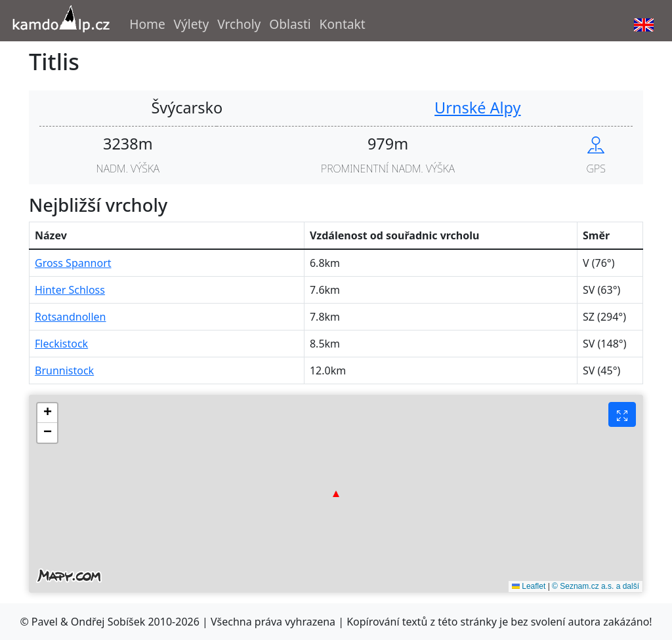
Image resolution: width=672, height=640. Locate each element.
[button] (336, 494)
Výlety (192, 24)
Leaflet (529, 586)
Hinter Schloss (70, 290)
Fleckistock (61, 344)
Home (147, 24)
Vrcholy (239, 24)
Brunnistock (64, 370)
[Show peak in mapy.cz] (596, 144)
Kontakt (343, 24)
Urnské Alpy (477, 108)
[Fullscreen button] (622, 414)
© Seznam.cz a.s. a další (596, 586)
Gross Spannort (73, 263)
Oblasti (290, 24)
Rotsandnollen (71, 317)
